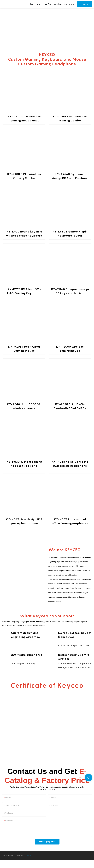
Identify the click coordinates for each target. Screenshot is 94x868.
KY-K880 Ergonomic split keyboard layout (70, 234)
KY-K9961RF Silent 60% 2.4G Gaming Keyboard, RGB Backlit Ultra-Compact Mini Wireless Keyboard (24, 291)
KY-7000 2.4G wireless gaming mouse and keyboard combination (24, 119)
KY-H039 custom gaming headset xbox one (24, 464)
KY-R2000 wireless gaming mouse (70, 349)
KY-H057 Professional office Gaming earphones (70, 521)
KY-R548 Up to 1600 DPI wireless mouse (24, 406)
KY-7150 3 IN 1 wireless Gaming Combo (70, 118)
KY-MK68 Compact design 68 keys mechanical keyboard (70, 291)
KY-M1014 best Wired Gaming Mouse (24, 349)
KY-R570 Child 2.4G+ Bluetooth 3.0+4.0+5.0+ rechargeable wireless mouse (70, 406)
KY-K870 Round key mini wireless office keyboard (24, 234)
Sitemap (28, 864)
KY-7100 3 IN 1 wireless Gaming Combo (24, 176)
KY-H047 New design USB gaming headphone (24, 521)
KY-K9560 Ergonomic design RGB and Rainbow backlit (70, 176)
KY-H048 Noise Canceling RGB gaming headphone (70, 464)
